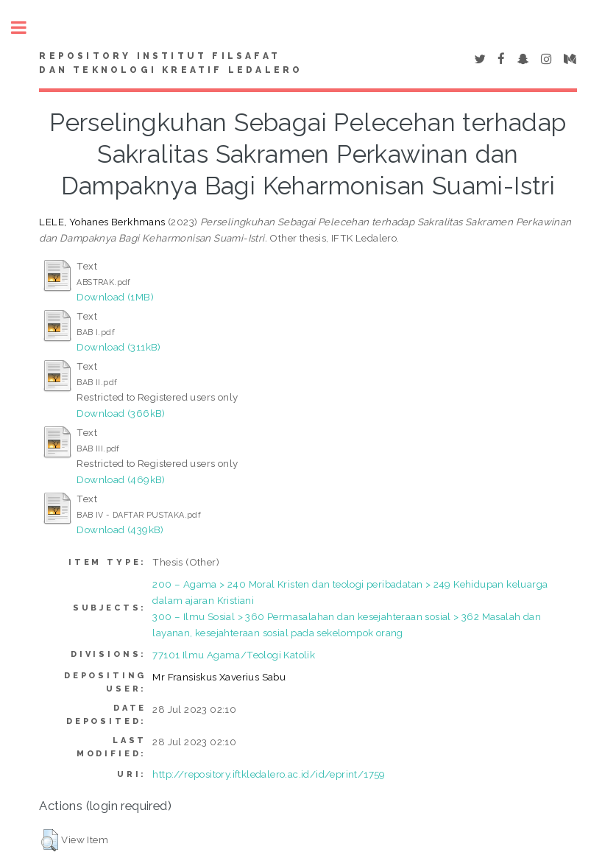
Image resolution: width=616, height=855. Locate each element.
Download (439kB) (120, 529)
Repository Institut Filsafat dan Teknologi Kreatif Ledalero (171, 63)
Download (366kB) (121, 413)
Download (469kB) (121, 479)
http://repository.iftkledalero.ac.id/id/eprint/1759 (269, 774)
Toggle (26, 28)
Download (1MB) (115, 297)
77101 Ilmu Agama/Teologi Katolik (234, 655)
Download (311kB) (118, 347)
